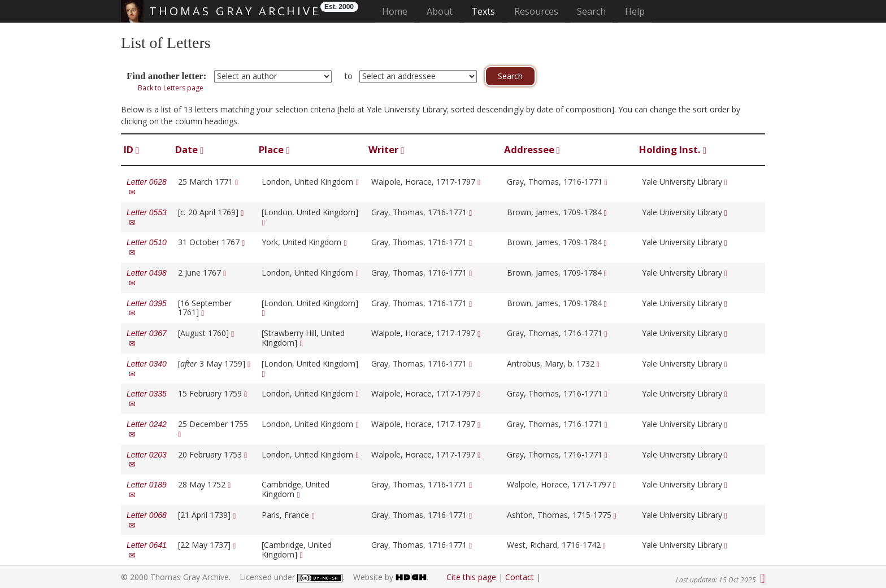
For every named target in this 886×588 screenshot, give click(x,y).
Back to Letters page (171, 88)
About (440, 11)
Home (398, 11)
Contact (520, 577)
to (349, 76)
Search (591, 11)
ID (131, 149)
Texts (483, 11)
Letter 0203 (147, 459)
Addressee (532, 149)
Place (274, 149)
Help (635, 11)
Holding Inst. (673, 149)
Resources (536, 11)
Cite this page (471, 577)
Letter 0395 (147, 308)
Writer (386, 149)
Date (189, 149)
